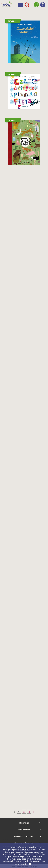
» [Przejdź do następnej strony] (34, 812)
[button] (21, 5)
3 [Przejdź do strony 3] (29, 812)
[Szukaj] (27, 5)
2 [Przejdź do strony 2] (24, 812)
